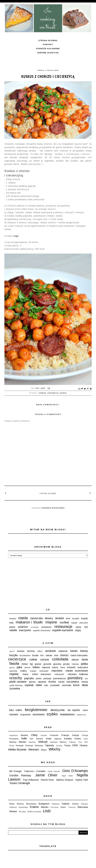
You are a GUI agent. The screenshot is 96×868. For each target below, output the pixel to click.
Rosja (12, 746)
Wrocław (22, 812)
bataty (84, 651)
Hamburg (13, 807)
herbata (75, 664)
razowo (14, 714)
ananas (21, 651)
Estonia (44, 735)
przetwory (46, 627)
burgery (13, 618)
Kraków (34, 807)
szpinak (29, 685)
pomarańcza (59, 678)
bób (42, 655)
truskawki (55, 685)
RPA (86, 742)
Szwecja (29, 745)
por (86, 678)
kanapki (76, 618)
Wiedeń (13, 811)
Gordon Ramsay (20, 775)
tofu (46, 685)
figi (31, 664)
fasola (14, 664)
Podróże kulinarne (48, 49)
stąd (16, 236)
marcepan (44, 671)
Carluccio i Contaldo (35, 771)
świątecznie (81, 715)
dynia (85, 659)
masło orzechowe (77, 671)
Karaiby (68, 739)
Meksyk (43, 742)
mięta (25, 674)
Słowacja (39, 745)
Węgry (44, 750)
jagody (12, 668)
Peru (80, 742)
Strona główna (48, 40)
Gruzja (85, 735)
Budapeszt (44, 804)
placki (12, 627)
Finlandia (54, 735)
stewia (85, 682)
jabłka (84, 664)
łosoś (76, 685)
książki (84, 618)
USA (75, 745)
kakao (36, 667)
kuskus (63, 393)
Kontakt (48, 44)
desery (49, 618)
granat (38, 664)
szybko (52, 714)
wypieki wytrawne (63, 630)
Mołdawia (54, 742)
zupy (78, 630)
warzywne (25, 630)
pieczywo (84, 623)
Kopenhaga (23, 807)
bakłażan (63, 651)
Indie (24, 738)
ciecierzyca (53, 393)
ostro (85, 710)
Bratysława (31, 804)
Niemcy (63, 742)
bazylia (13, 655)
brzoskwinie (25, 655)
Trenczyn (72, 807)
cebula (49, 655)
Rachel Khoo (47, 780)
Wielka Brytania (17, 750)
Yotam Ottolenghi (20, 783)
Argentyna (13, 735)
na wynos (74, 710)
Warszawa (83, 807)
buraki (35, 655)
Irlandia (39, 739)
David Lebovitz (54, 771)
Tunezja (59, 746)
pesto (39, 678)
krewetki (71, 667)
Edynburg (56, 804)
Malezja (13, 742)
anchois (31, 651)
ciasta (23, 618)
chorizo (42, 393)
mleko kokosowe (41, 674)
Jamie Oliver (46, 775)
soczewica (73, 682)
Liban (86, 739)
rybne (78, 627)
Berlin (12, 804)
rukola (61, 682)
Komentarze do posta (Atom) (53, 508)
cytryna (44, 659)
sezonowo (39, 714)
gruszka (57, 664)
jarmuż (28, 667)
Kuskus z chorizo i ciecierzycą (48, 76)
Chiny (34, 735)
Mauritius (32, 742)
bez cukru (16, 710)
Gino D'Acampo (75, 771)
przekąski (35, 627)
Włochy (54, 749)
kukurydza (83, 667)
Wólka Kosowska (34, 812)
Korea (78, 739)
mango (33, 671)
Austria (24, 735)
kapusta (46, 667)
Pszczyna (54, 807)
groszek (47, 664)
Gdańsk (65, 804)
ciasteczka (36, 618)
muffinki (64, 622)
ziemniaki (66, 685)
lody (11, 623)
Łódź (47, 811)
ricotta (52, 682)
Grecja (75, 735)
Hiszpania (14, 739)
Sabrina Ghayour (65, 780)
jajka (19, 667)
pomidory (75, 678)
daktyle (75, 660)
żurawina (15, 688)
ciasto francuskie (79, 655)
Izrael (48, 739)
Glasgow (84, 804)
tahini (39, 685)
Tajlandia (49, 745)
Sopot (63, 807)
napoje (74, 623)
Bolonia (20, 804)
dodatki (59, 618)
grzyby (66, 664)
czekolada (60, 659)
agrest (12, 651)
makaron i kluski (29, 622)
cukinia (33, 659)
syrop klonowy (16, 685)
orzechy (16, 678)
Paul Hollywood (31, 780)
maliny (23, 671)
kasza (55, 667)
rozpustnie (25, 715)
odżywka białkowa (78, 674)
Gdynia (75, 804)
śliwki (85, 685)
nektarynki (59, 674)
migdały (14, 674)
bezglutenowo (36, 710)
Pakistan (72, 742)
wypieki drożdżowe (42, 630)
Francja (65, 735)
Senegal (20, 745)
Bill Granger (16, 771)
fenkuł (25, 664)
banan (74, 651)
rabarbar (42, 682)
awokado (50, 651)
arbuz (40, 651)
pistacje (47, 678)
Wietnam (34, 750)
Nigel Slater (67, 776)
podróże (23, 627)
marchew (57, 671)
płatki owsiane (18, 682)
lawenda (13, 671)
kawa (63, 667)
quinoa (32, 682)
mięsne (51, 622)
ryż (86, 627)
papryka (29, 678)
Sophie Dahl (82, 780)
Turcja (67, 745)
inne (68, 618)
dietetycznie (58, 710)
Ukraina (84, 745)
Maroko (23, 742)
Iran (32, 739)
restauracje (63, 627)
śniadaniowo (67, 714)
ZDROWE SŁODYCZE (48, 53)
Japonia (58, 739)
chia (56, 655)
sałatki (13, 630)
